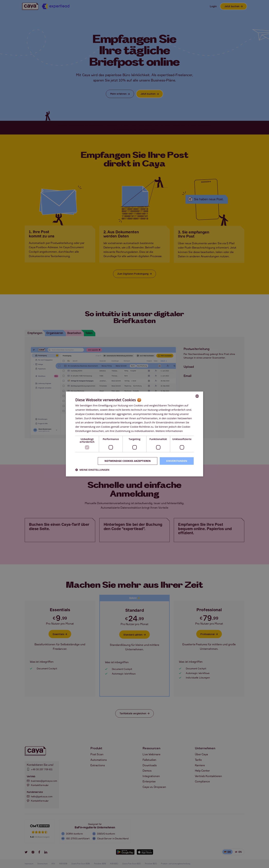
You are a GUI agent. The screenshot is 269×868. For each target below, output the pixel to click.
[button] (92, 470)
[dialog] (134, 434)
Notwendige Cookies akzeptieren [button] (128, 461)
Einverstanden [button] (177, 461)
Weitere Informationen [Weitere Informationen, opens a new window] (169, 431)
